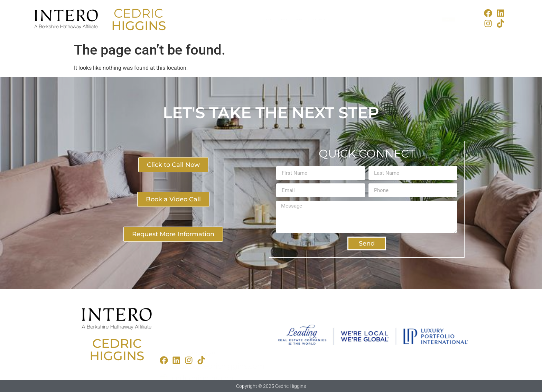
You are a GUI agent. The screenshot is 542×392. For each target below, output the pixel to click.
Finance (316, 19)
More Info (373, 19)
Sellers (264, 19)
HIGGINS (139, 26)
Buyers (212, 19)
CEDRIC (138, 13)
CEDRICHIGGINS (117, 350)
